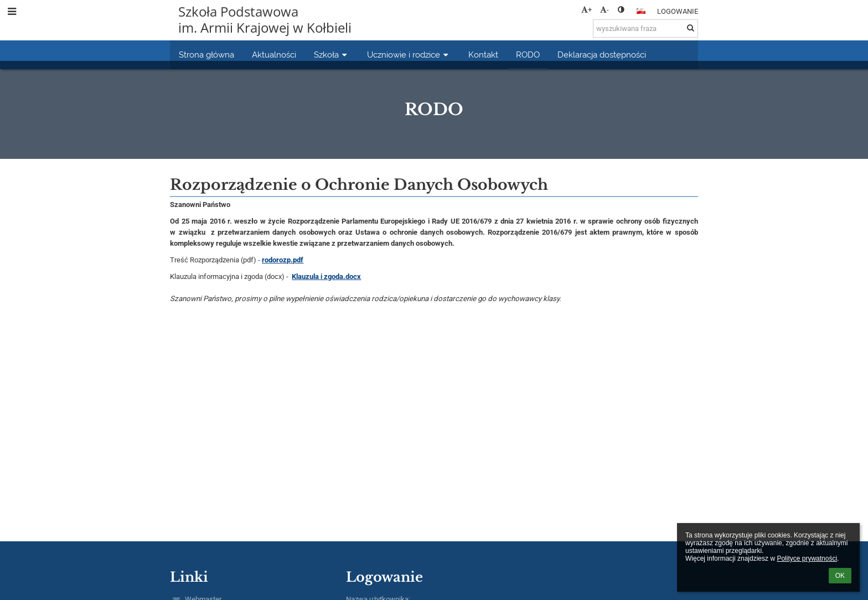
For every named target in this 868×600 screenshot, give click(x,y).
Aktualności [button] (274, 55)
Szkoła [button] (332, 55)
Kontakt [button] (483, 55)
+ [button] (587, 10)
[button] (641, 11)
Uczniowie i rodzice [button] (409, 55)
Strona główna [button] (206, 55)
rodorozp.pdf (283, 260)
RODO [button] (528, 55)
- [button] (604, 10)
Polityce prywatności (807, 558)
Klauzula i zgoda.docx (326, 276)
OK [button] (840, 576)
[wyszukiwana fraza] (645, 29)
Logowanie (678, 11)
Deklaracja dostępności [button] (602, 55)
